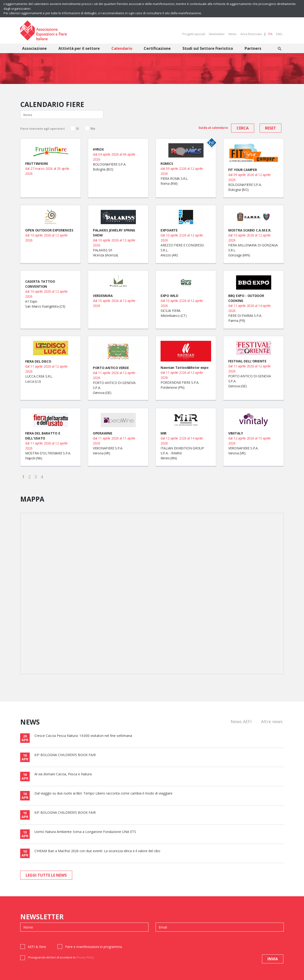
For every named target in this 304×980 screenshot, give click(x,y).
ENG (279, 34)
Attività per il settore (79, 48)
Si (77, 128)
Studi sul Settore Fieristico (208, 48)
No (93, 128)
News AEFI (241, 721)
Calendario (122, 48)
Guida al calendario (213, 128)
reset (271, 128)
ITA (270, 34)
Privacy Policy (85, 957)
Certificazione (157, 48)
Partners (253, 48)
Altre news (272, 721)
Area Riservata (251, 34)
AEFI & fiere (37, 947)
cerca (243, 128)
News (233, 34)
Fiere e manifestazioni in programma (93, 947)
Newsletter (217, 34)
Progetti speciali (194, 34)
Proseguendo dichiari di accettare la (61, 957)
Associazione (34, 48)
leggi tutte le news (46, 875)
